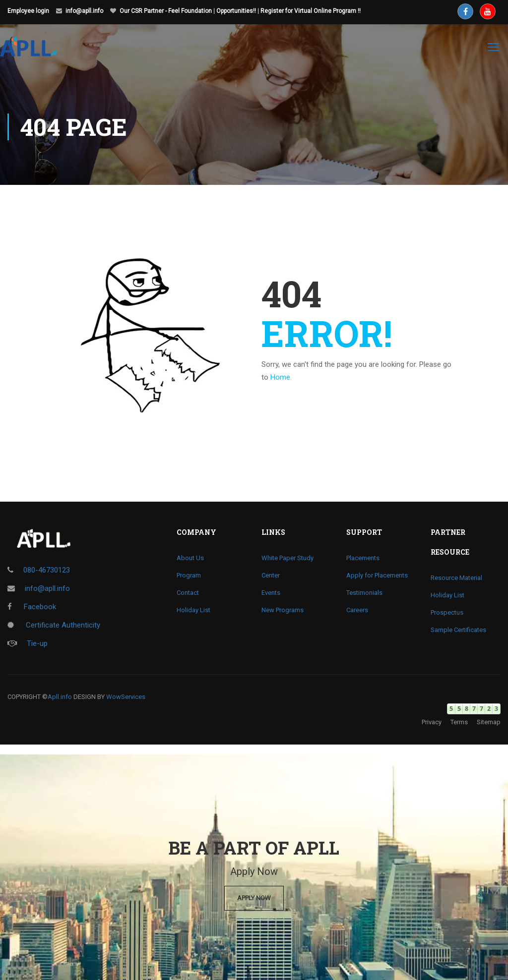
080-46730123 (47, 570)
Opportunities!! (236, 11)
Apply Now (254, 898)
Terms (459, 722)
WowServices (126, 697)
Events (271, 593)
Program (189, 575)
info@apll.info (84, 11)
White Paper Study (287, 558)
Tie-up (28, 643)
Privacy (432, 722)
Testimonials (364, 593)
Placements (363, 558)
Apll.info (60, 697)
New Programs (283, 610)
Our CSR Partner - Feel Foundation (166, 11)
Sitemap (489, 722)
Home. (281, 377)
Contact (188, 593)
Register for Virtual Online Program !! (311, 11)
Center (271, 575)
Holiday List (193, 610)
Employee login (28, 11)
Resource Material (456, 578)
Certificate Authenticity (54, 625)
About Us (190, 558)
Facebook (32, 607)
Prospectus (447, 612)
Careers (357, 610)
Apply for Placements (377, 575)
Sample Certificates (458, 630)
